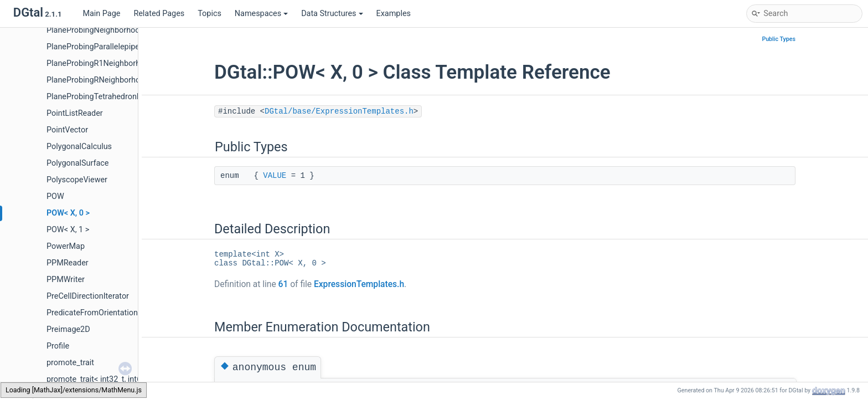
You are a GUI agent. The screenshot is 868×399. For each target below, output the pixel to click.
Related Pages (159, 14)
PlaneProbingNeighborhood (95, 30)
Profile (58, 346)
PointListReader (75, 113)
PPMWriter (66, 280)
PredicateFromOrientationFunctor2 (108, 313)
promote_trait (70, 363)
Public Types (779, 39)
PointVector (67, 130)
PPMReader (68, 263)
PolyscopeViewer (77, 180)
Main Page (101, 14)
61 (283, 284)
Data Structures (332, 14)
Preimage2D (68, 329)
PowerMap (66, 246)
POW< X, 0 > (68, 213)
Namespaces (261, 14)
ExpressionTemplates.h (359, 284)
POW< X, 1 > (68, 230)
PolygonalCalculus (79, 147)
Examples (394, 14)
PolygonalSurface (77, 163)
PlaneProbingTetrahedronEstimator (109, 97)
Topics (210, 14)
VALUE (275, 176)
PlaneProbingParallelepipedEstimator (112, 47)
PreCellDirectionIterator (88, 296)
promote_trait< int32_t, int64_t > (102, 379)
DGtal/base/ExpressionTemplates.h (339, 111)
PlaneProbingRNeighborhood (98, 80)
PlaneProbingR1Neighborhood (100, 63)
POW (55, 196)
